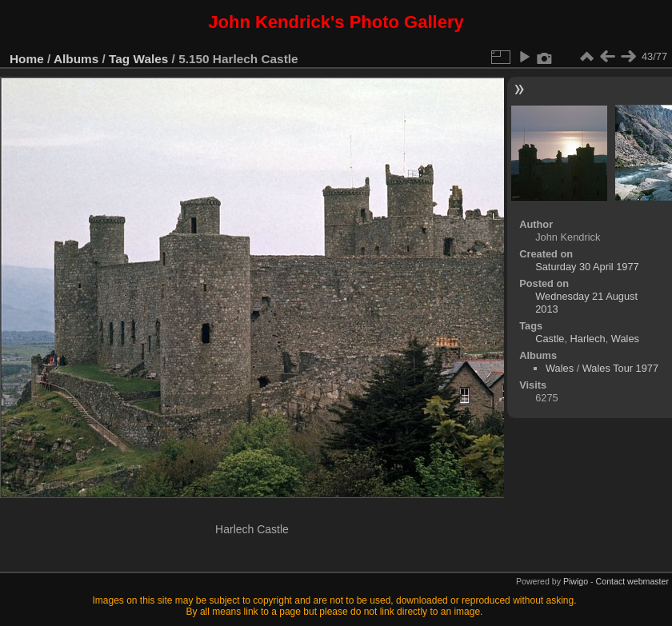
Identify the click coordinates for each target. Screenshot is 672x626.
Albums (76, 59)
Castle (550, 339)
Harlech (588, 339)
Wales (151, 59)
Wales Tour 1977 (620, 368)
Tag (119, 59)
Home (27, 59)
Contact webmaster (632, 581)
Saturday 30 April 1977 (587, 267)
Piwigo (576, 581)
